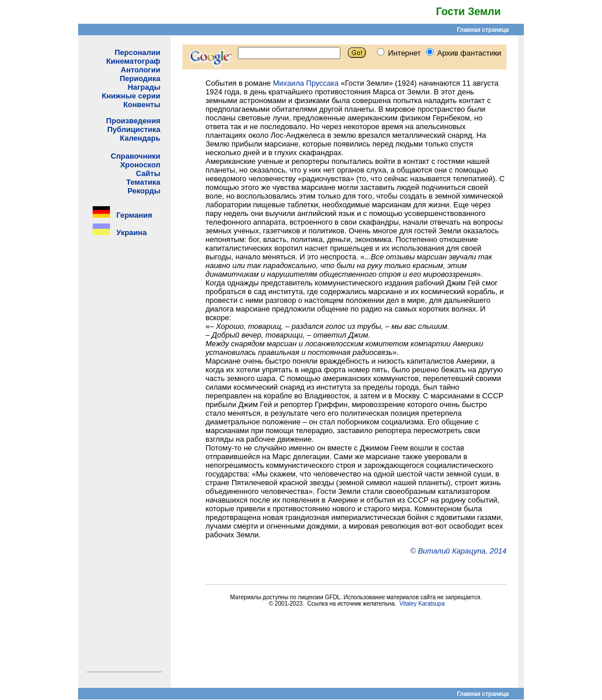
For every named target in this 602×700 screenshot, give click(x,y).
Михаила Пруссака (306, 83)
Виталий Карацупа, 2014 (462, 551)
